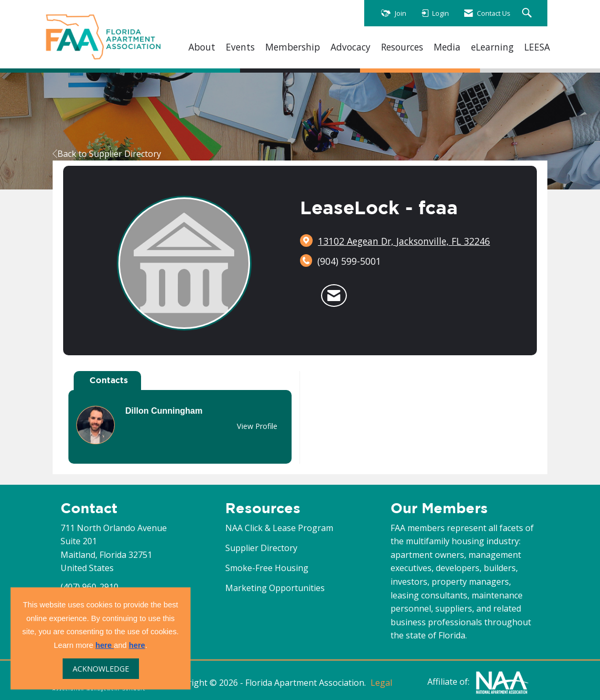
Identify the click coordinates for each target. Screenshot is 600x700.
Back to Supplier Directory (107, 154)
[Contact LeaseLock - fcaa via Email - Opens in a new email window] (334, 296)
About (202, 47)
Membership (293, 47)
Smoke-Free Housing (267, 568)
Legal (381, 683)
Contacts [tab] (109, 380)
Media (447, 47)
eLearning (492, 47)
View (257, 426)
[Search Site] (528, 13)
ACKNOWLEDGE (101, 669)
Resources (402, 47)
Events (240, 47)
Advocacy (351, 47)
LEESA (537, 47)
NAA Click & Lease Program (279, 528)
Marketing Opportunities (275, 588)
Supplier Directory (261, 548)
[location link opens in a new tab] (404, 241)
